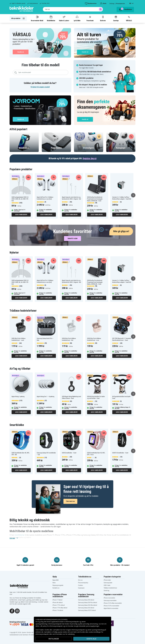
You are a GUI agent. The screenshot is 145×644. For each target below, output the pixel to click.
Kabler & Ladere (64, 18)
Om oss (80, 580)
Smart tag (106, 591)
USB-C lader (107, 585)
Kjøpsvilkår (56, 580)
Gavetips (116, 18)
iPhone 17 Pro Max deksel (60, 608)
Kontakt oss (56, 588)
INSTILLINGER (54, 639)
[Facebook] (12, 611)
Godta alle (91, 639)
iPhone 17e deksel (58, 610)
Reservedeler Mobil (37, 18)
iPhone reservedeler (109, 598)
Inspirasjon (81, 588)
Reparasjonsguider (58, 585)
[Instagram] (17, 611)
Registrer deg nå (90, 158)
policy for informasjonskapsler (53, 626)
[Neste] (133, 195)
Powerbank (90, 18)
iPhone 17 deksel (57, 600)
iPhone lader (107, 580)
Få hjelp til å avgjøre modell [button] (40, 87)
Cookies (81, 585)
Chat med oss (70, 501)
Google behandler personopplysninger (87, 626)
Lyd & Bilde (77, 18)
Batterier (103, 18)
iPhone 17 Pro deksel (59, 605)
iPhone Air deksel (58, 603)
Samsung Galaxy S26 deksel (86, 600)
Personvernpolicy (83, 583)
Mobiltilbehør (51, 18)
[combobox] (73, 9)
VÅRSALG (129, 18)
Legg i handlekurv (21, 215)
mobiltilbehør (20, 535)
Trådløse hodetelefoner (110, 588)
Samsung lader (108, 583)
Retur (54, 583)
